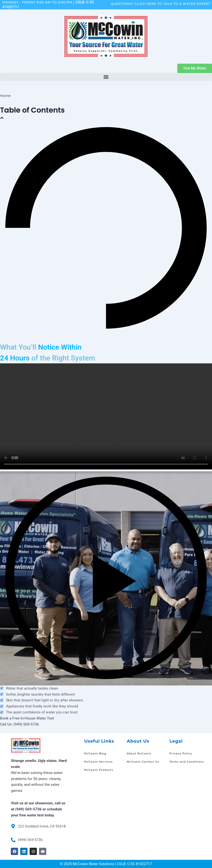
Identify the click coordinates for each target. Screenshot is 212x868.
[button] (106, 77)
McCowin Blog (95, 753)
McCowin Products (99, 770)
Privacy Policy (181, 753)
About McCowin (139, 753)
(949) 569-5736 (28, 809)
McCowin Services (98, 762)
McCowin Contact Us (143, 762)
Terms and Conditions (187, 762)
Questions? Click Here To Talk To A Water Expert (161, 4)
